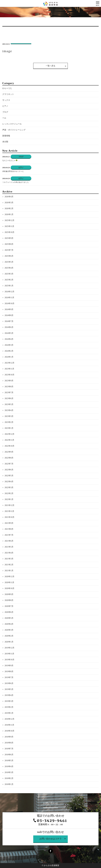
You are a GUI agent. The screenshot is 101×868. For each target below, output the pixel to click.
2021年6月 (9, 541)
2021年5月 (9, 547)
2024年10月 (10, 303)
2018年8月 (9, 743)
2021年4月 (9, 553)
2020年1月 (9, 642)
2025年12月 (10, 220)
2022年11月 (9, 440)
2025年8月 (9, 244)
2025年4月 (9, 268)
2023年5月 (9, 404)
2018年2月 (9, 778)
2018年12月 (10, 719)
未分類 (5, 142)
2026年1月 (9, 214)
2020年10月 (10, 588)
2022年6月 (9, 470)
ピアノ (5, 106)
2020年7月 (9, 606)
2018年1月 (9, 784)
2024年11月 (9, 298)
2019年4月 (9, 695)
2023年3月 (9, 416)
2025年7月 (9, 250)
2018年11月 (9, 725)
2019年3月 (9, 701)
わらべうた (7, 88)
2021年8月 (9, 529)
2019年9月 (9, 666)
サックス (6, 100)
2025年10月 (10, 232)
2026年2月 (9, 209)
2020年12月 (10, 577)
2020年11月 (9, 582)
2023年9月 (9, 381)
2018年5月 (9, 761)
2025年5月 (9, 262)
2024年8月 (9, 315)
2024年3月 (9, 345)
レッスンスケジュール (12, 124)
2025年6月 (9, 256)
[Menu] (98, 3)
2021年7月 (9, 535)
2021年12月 (10, 505)
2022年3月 (9, 487)
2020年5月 (9, 618)
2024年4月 (9, 339)
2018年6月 (9, 755)
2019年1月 (9, 713)
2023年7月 (9, 393)
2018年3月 (9, 772)
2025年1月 (9, 286)
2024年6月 (9, 327)
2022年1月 (9, 499)
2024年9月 (9, 309)
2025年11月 (9, 226)
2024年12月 (10, 292)
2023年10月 (10, 375)
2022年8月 (9, 458)
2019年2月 (9, 707)
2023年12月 (10, 363)
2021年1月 (9, 571)
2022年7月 (9, 464)
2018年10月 (10, 731)
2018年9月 (9, 737)
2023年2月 (9, 422)
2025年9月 (9, 238)
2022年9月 (9, 452)
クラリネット (8, 94)
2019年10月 (10, 660)
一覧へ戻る (50, 66)
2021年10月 (10, 517)
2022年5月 (9, 476)
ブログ (5, 112)
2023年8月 (9, 387)
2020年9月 (9, 594)
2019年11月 (9, 654)
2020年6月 (9, 612)
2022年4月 (9, 482)
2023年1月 (9, 428)
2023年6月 (9, 398)
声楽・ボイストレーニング (14, 130)
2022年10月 (10, 446)
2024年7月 (9, 321)
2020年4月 (9, 624)
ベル (4, 118)
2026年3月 (9, 203)
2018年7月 (9, 749)
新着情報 (6, 136)
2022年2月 (9, 493)
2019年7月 (9, 677)
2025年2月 (9, 280)
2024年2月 (9, 351)
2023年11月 (9, 369)
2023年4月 (9, 410)
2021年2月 (9, 565)
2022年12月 (10, 434)
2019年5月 (9, 689)
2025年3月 (9, 274)
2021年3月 (9, 559)
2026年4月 (9, 197)
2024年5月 (9, 333)
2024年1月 (9, 357)
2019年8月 (9, 671)
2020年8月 (9, 600)
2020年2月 (9, 636)
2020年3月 (9, 630)
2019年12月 (10, 648)
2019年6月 (9, 683)
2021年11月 (9, 511)
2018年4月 (9, 766)
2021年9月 (9, 523)
